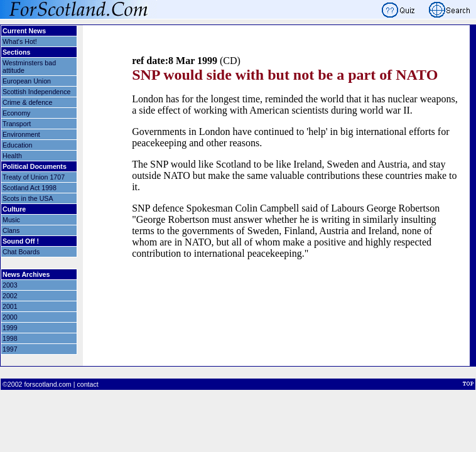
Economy (16, 113)
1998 (10, 338)
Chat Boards (21, 252)
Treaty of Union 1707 (34, 177)
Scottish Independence (36, 92)
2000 (10, 317)
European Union (27, 81)
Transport (17, 124)
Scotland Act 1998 (30, 188)
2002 (10, 296)
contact (87, 384)
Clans (11, 230)
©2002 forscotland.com (37, 384)
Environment (21, 134)
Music (11, 220)
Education (17, 145)
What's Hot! (20, 41)
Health (12, 156)
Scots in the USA (28, 198)
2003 (10, 285)
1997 (10, 349)
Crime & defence (27, 102)
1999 (10, 328)
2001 (10, 306)
